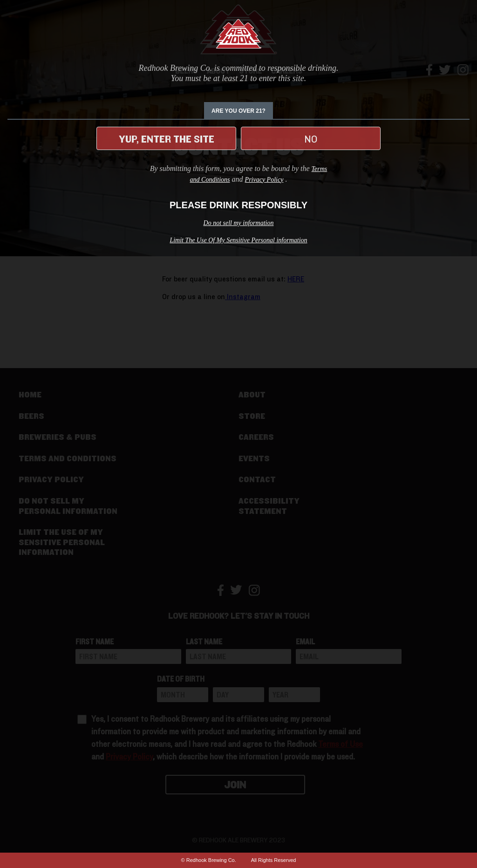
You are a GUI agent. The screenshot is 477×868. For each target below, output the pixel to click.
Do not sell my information (239, 223)
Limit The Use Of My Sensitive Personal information (238, 240)
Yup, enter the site (167, 139)
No (311, 139)
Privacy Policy (264, 180)
